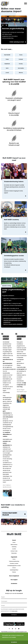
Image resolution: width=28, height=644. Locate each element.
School (14, 568)
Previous (3, 25)
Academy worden (14, 564)
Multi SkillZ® (7, 55)
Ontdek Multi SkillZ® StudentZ (10, 514)
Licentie (14, 549)
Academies (14, 584)
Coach (14, 540)
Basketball (7, 64)
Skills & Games (14, 545)
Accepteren (14, 642)
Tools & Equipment (14, 576)
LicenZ (7, 73)
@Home (21, 73)
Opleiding (14, 547)
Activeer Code (14, 551)
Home (14, 543)
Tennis (21, 55)
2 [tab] (15, 499)
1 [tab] (13, 499)
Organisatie (14, 557)
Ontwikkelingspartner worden (14, 566)
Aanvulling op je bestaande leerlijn (12, 318)
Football (21, 59)
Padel (7, 59)
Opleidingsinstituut (14, 570)
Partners (14, 572)
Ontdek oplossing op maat (17, 42)
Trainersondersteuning (14, 561)
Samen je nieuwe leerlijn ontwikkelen (13, 324)
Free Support (14, 580)
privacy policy (15, 611)
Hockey (21, 64)
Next (6, 25)
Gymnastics (21, 68)
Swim (7, 68)
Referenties (14, 553)
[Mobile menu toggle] (25, 3)
